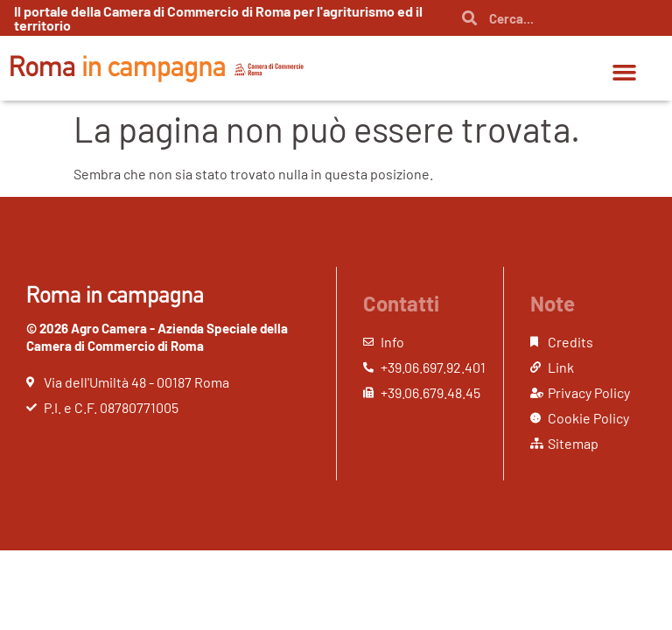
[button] (624, 73)
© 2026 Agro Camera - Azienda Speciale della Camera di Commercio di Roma (157, 337)
